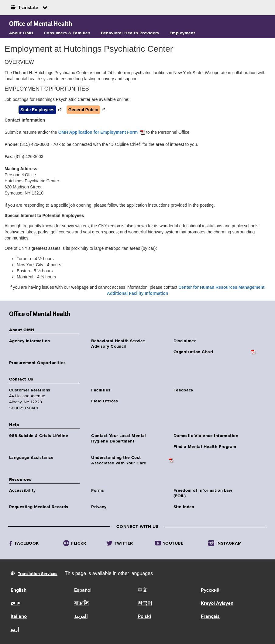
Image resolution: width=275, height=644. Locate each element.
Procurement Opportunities (38, 363)
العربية (81, 617)
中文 (143, 591)
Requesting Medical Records (39, 507)
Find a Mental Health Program (205, 447)
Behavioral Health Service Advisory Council (118, 344)
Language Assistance (31, 458)
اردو (15, 630)
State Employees (37, 110)
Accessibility (22, 491)
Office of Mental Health (41, 24)
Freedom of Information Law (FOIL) (203, 493)
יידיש (15, 604)
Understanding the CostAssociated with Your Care (119, 460)
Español (83, 591)
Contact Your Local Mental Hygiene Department (119, 439)
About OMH (21, 33)
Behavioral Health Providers (130, 33)
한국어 (145, 604)
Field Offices (105, 401)
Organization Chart (194, 352)
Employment (182, 33)
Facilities (101, 390)
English (19, 591)
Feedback (183, 390)
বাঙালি (81, 604)
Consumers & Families (67, 33)
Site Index (184, 507)
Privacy (99, 507)
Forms (98, 491)
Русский (210, 591)
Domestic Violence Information (206, 436)
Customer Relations (30, 390)
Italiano (19, 617)
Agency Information (30, 341)
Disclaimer (185, 341)
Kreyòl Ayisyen (217, 604)
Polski (144, 617)
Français (210, 617)
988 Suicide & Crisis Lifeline (39, 436)
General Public (83, 110)
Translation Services (38, 574)
